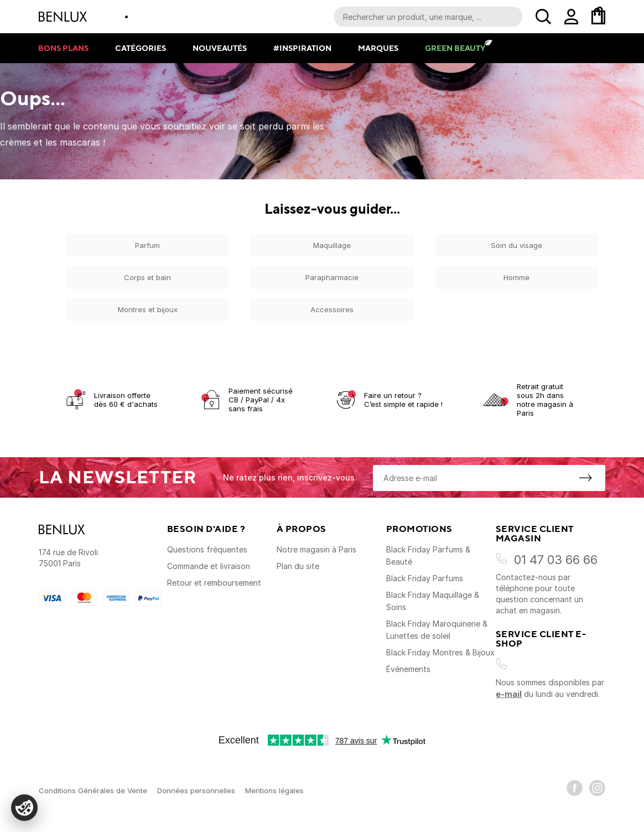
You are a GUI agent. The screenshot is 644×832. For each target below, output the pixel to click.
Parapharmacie (332, 277)
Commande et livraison (209, 566)
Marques (378, 48)
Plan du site (298, 566)
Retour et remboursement (214, 583)
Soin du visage (516, 245)
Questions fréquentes (207, 549)
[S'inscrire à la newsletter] (585, 478)
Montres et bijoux (148, 309)
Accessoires (332, 309)
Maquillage (332, 245)
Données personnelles (196, 790)
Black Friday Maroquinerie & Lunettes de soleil (437, 630)
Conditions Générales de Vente (93, 790)
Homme (516, 277)
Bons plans (63, 48)
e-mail (509, 694)
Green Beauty (455, 48)
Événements (408, 669)
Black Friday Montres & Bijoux (440, 652)
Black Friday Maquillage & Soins (433, 601)
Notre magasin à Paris (316, 549)
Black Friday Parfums (425, 578)
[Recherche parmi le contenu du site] (428, 17)
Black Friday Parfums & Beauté (428, 555)
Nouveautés (220, 48)
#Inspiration (302, 48)
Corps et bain (147, 277)
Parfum (147, 245)
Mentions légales (274, 790)
